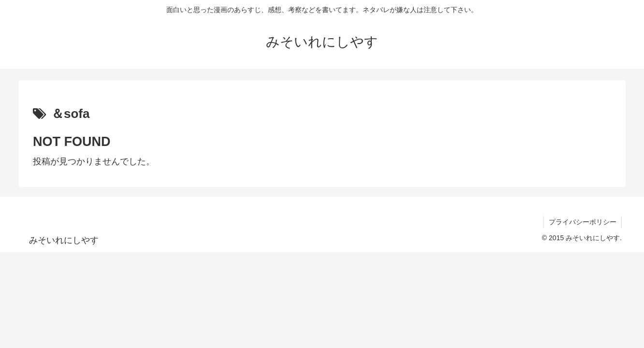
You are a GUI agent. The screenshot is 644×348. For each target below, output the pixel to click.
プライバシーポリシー (583, 222)
